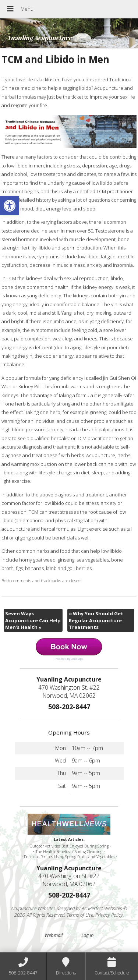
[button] (10, 206)
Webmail (54, 935)
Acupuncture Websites (33, 908)
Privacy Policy (109, 915)
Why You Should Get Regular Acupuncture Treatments (96, 620)
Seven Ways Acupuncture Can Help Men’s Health (33, 620)
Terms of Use (80, 915)
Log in (87, 935)
